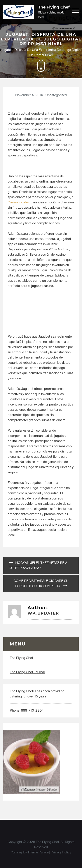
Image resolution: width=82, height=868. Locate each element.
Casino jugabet (19, 202)
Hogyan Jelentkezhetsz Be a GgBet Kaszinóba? (38, 565)
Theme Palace (38, 852)
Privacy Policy (61, 852)
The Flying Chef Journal (27, 672)
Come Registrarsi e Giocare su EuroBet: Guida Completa (41, 583)
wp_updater (43, 613)
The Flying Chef (54, 7)
